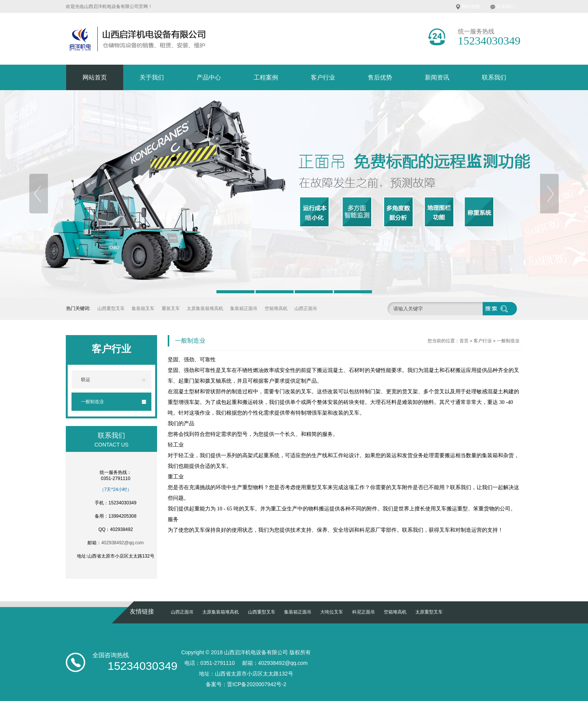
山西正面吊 (306, 308)
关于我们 (152, 77)
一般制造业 (508, 341)
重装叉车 (171, 308)
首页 (464, 341)
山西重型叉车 (111, 308)
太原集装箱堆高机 (205, 308)
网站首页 (95, 77)
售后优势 (380, 77)
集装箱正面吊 (244, 308)
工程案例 (266, 77)
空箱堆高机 (276, 308)
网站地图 (471, 6)
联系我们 (505, 6)
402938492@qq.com (122, 543)
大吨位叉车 (332, 612)
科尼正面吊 (364, 612)
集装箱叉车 (143, 308)
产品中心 (209, 77)
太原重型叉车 (429, 612)
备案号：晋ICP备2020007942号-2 (246, 684)
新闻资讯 (437, 77)
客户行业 (323, 77)
